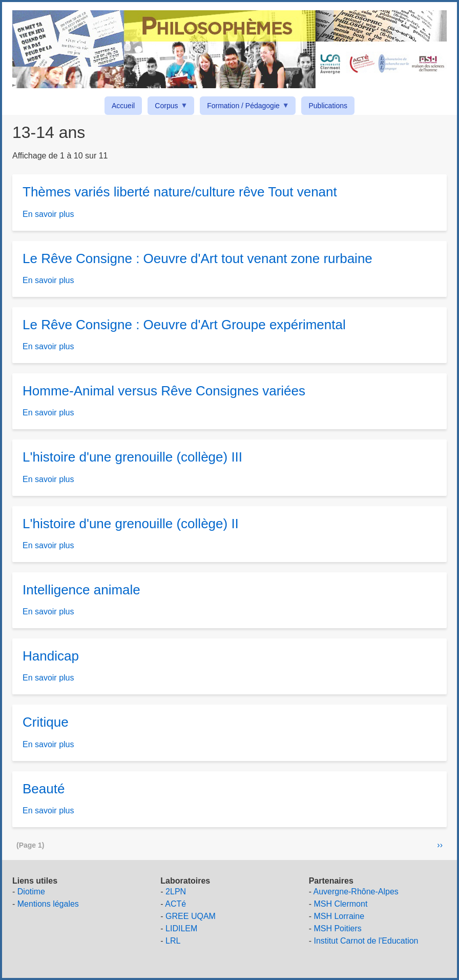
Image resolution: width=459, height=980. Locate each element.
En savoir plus (48, 214)
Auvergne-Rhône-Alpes (356, 892)
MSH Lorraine (339, 916)
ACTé (175, 904)
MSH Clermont (340, 904)
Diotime (31, 892)
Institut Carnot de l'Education (366, 941)
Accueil (123, 106)
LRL (173, 941)
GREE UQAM (191, 916)
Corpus (168, 107)
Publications (328, 106)
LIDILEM (181, 928)
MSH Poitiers (337, 928)
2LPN (176, 892)
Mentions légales (48, 904)
